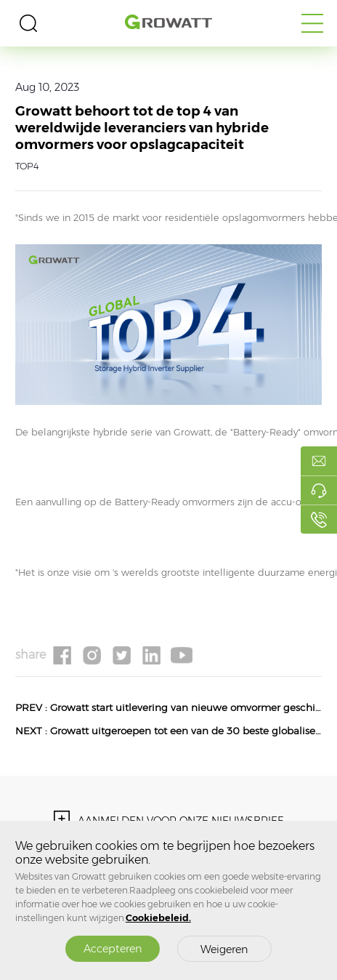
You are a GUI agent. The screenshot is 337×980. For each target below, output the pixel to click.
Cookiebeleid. (158, 918)
